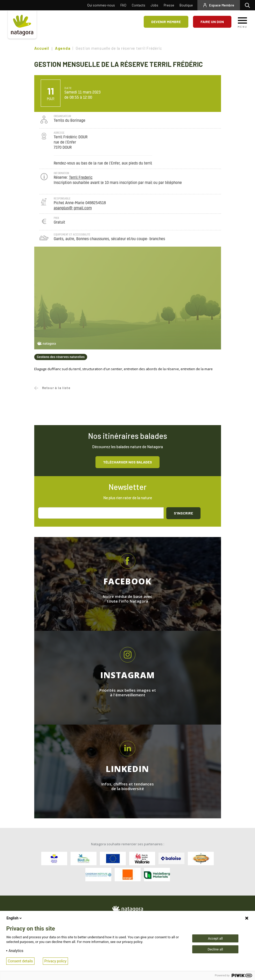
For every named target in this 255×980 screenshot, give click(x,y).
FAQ (123, 5)
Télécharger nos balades (127, 462)
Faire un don (212, 22)
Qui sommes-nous (101, 5)
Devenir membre (166, 22)
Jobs (154, 5)
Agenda (63, 48)
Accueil (42, 48)
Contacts (139, 5)
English (15, 918)
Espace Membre (222, 5)
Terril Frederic (81, 178)
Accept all (215, 938)
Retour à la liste (56, 388)
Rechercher (249, 5)
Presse (169, 5)
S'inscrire (183, 513)
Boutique (186, 5)
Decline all (215, 949)
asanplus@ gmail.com (73, 208)
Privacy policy (55, 961)
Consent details (20, 961)
